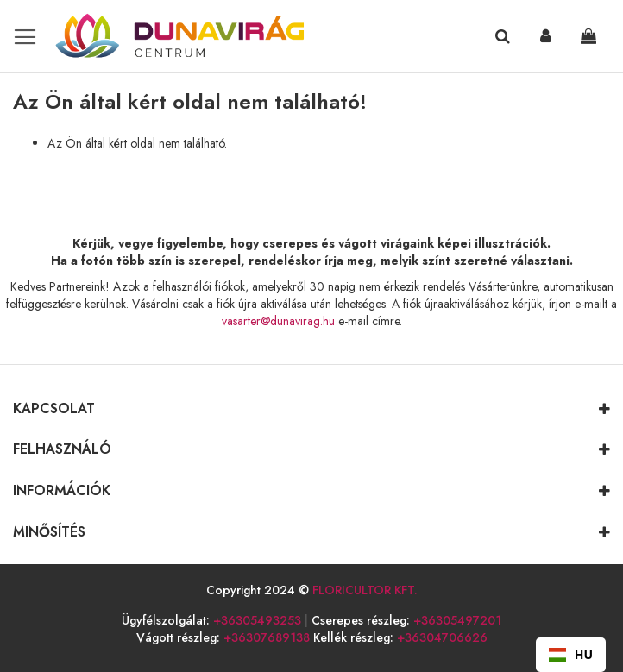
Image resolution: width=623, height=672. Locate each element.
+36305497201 (457, 620)
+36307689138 (267, 637)
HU (571, 654)
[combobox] (571, 655)
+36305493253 (257, 620)
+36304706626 (442, 637)
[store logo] (162, 36)
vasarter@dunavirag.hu (278, 321)
